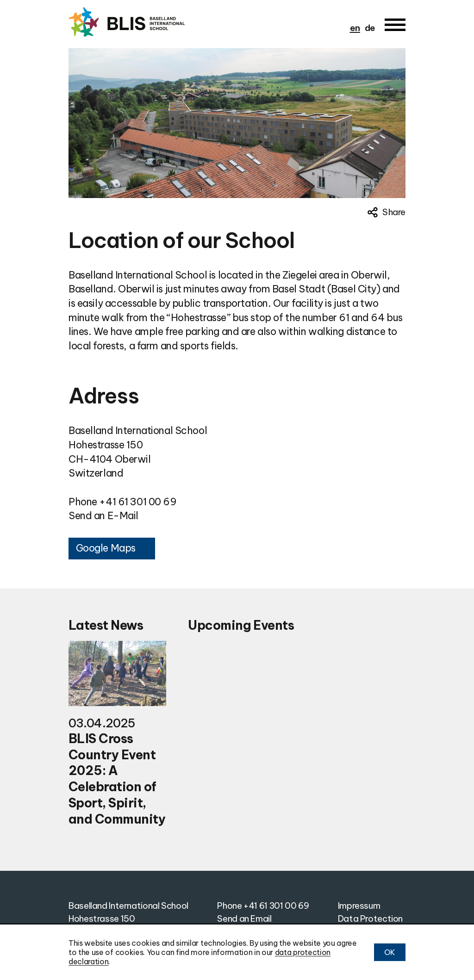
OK (390, 952)
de (370, 28)
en (355, 28)
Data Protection (370, 918)
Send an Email (244, 918)
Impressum (359, 906)
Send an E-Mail (103, 516)
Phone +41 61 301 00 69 (123, 502)
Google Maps (106, 548)
